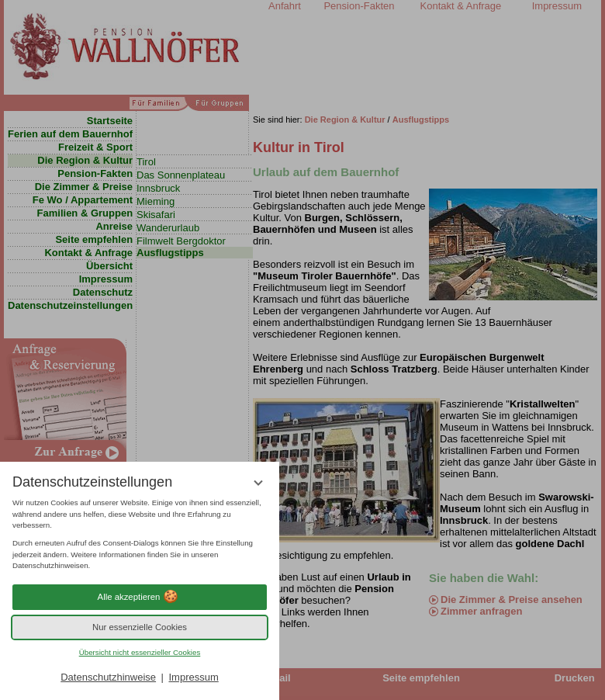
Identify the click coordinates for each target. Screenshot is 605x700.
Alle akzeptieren (140, 597)
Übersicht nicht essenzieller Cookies (140, 652)
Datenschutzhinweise (108, 677)
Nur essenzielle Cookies (140, 627)
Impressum (193, 677)
